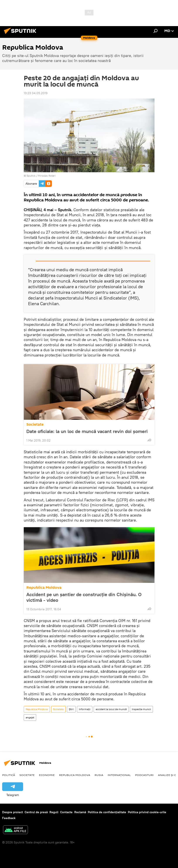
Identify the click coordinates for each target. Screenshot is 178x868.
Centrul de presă (36, 812)
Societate (35, 424)
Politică (9, 775)
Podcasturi (144, 775)
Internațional (119, 775)
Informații (85, 709)
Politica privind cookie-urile (147, 812)
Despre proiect (13, 812)
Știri (71, 709)
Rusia (99, 775)
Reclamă (80, 812)
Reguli (54, 812)
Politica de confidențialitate (107, 812)
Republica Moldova (44, 588)
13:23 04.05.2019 (36, 93)
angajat (30, 717)
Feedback (9, 818)
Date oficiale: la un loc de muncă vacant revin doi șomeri (87, 431)
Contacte (66, 812)
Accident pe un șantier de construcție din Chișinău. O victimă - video (84, 597)
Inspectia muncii (141, 709)
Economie (47, 775)
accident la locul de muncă (111, 709)
